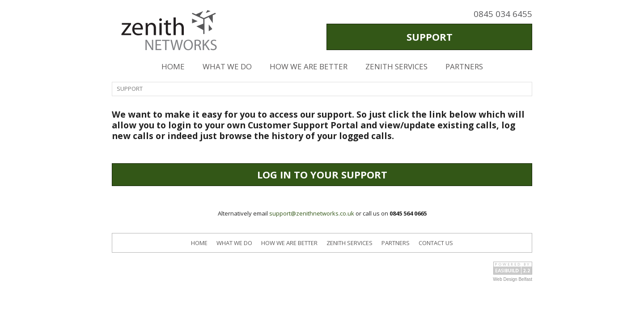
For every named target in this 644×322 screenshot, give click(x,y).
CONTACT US (436, 243)
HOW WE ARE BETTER (309, 66)
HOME (173, 66)
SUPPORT (430, 37)
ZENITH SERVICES (396, 66)
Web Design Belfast (513, 279)
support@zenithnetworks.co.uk (312, 213)
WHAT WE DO (227, 66)
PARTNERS (464, 66)
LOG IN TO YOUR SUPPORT (322, 174)
